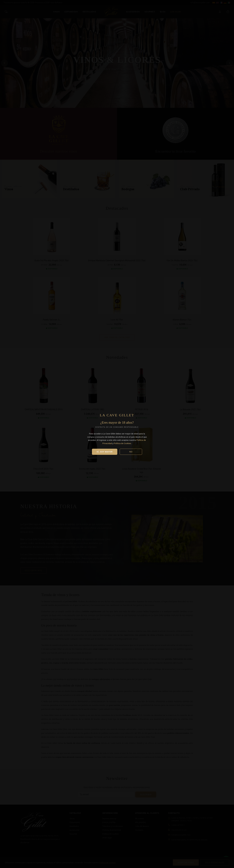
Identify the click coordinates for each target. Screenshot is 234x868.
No (131, 452)
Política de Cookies (123, 443)
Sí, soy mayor (105, 452)
